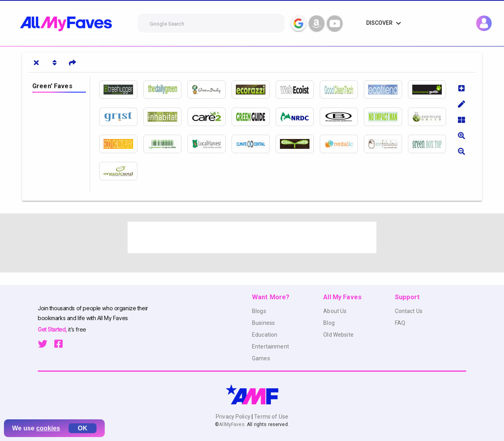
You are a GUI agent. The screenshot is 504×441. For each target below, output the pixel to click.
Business (263, 323)
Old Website (338, 335)
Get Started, (53, 329)
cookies (48, 428)
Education (265, 335)
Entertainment (271, 346)
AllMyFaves (232, 424)
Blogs (259, 311)
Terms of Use (271, 417)
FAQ (400, 323)
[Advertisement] (252, 237)
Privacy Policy (234, 417)
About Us (335, 311)
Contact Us (409, 311)
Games (261, 358)
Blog (329, 323)
